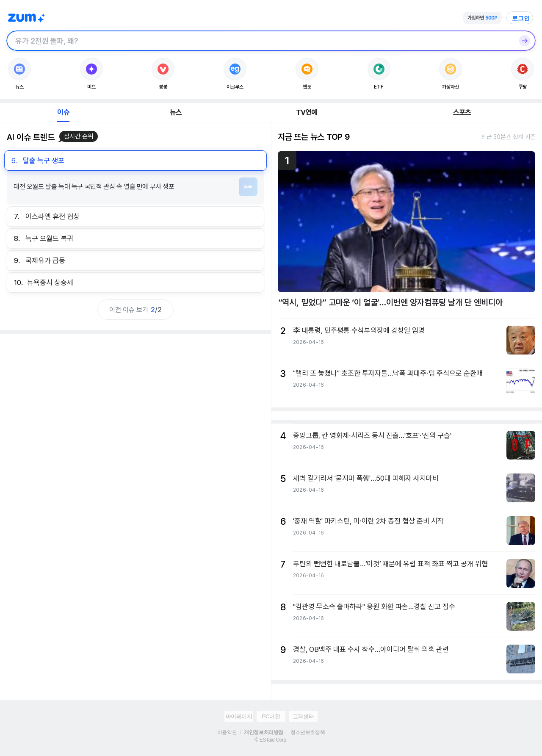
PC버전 (271, 716)
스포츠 (462, 112)
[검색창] (260, 41)
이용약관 (227, 732)
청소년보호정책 (308, 732)
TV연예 (307, 112)
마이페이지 (239, 716)
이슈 (63, 112)
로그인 (521, 18)
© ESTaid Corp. (271, 740)
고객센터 (303, 716)
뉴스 (176, 112)
